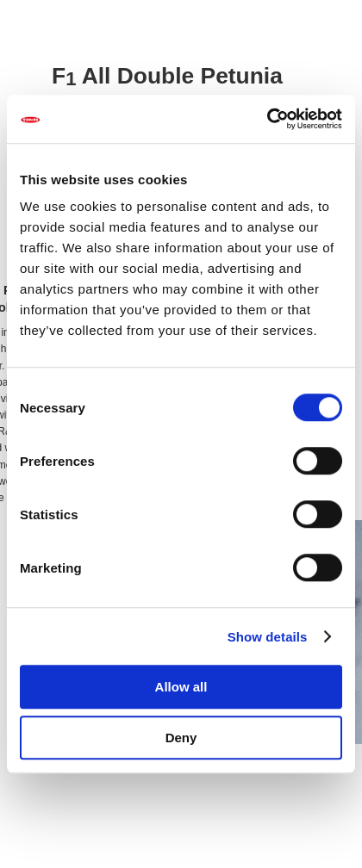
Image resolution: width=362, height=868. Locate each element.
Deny (181, 738)
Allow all (181, 687)
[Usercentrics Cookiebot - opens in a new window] (267, 119)
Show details (268, 637)
